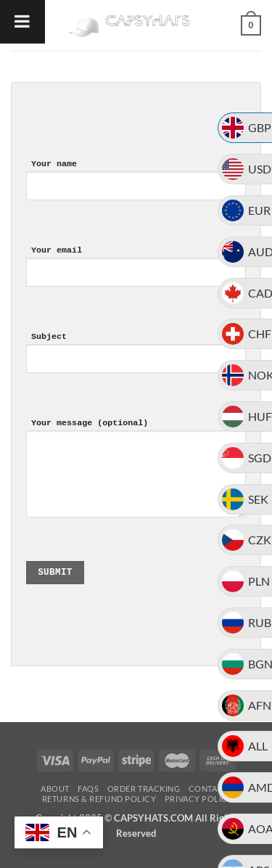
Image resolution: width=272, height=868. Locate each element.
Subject (136, 364)
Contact (209, 789)
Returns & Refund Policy (99, 799)
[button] (251, 25)
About (55, 789)
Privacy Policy (199, 799)
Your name (136, 191)
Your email (136, 278)
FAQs (88, 789)
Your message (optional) (136, 479)
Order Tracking (144, 789)
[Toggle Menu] (22, 22)
